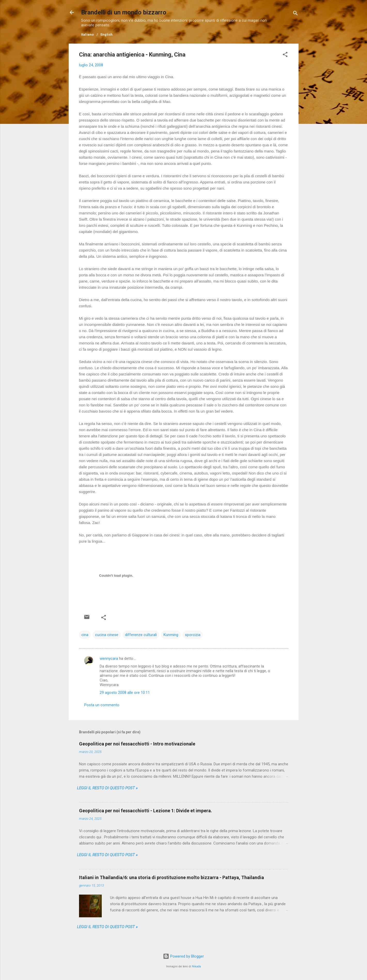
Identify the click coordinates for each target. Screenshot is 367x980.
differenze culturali (141, 635)
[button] (285, 55)
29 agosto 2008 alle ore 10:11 (125, 693)
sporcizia (193, 635)
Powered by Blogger (183, 956)
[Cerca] (295, 14)
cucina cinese (107, 635)
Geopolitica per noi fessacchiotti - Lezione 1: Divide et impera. (146, 811)
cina (85, 635)
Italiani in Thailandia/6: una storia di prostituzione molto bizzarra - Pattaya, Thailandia (171, 877)
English (107, 34)
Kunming (171, 635)
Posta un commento (102, 705)
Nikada (196, 966)
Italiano (88, 34)
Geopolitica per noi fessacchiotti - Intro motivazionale (137, 744)
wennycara (109, 658)
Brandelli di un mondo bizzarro (124, 12)
